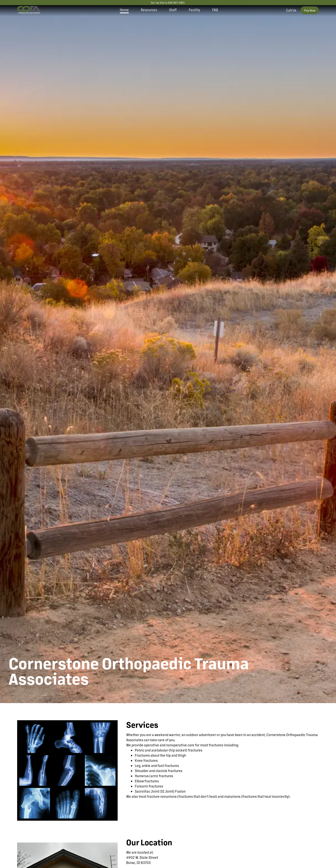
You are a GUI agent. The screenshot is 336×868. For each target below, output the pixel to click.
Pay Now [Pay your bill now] (310, 10)
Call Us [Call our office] (291, 10)
